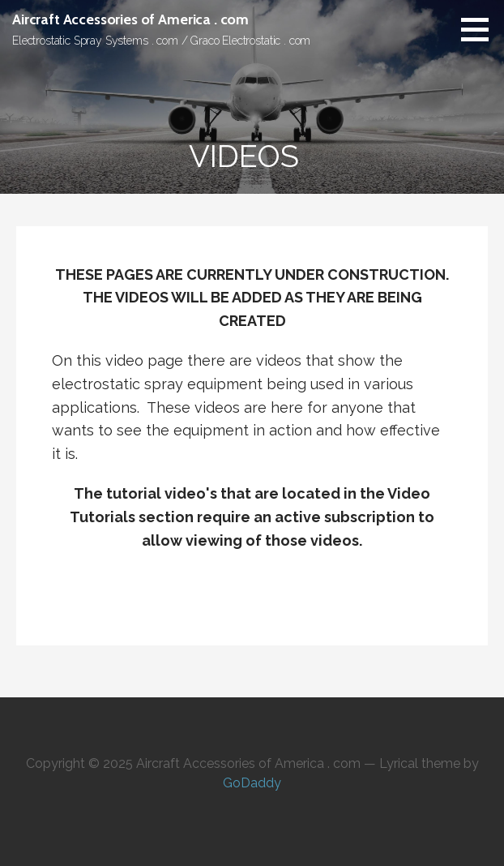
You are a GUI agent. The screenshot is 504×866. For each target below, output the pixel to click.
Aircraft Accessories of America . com (130, 19)
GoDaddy (252, 783)
